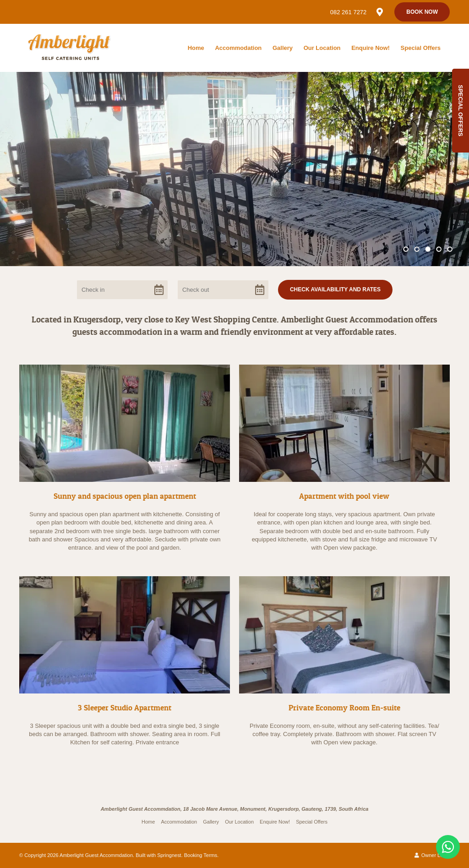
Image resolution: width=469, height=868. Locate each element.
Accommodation (238, 48)
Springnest (169, 855)
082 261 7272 (349, 12)
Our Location (322, 48)
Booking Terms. (202, 855)
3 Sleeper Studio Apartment (125, 707)
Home (196, 48)
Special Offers (421, 48)
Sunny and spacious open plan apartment (125, 496)
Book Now (422, 12)
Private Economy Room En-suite (344, 707)
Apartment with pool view (344, 496)
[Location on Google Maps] (379, 11)
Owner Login (432, 855)
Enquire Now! (371, 48)
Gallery (283, 48)
